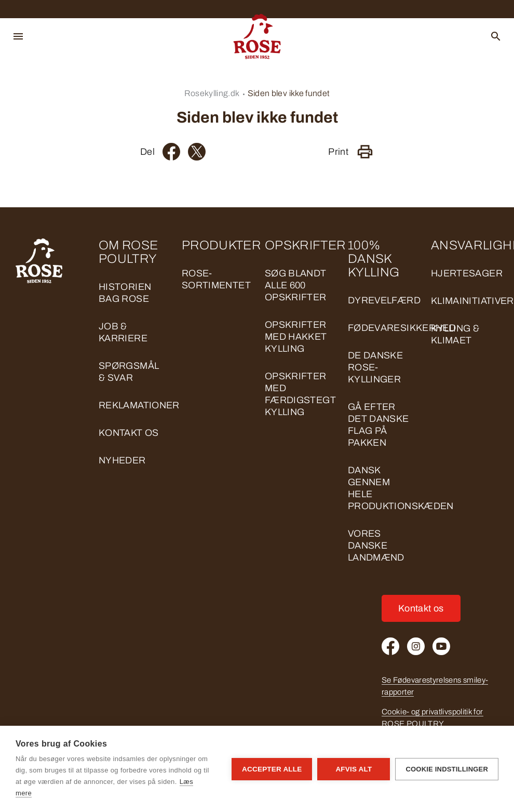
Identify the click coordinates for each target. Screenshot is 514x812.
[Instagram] (416, 646)
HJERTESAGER (467, 273)
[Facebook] (171, 152)
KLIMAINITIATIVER (472, 301)
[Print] (365, 152)
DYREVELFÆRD (384, 300)
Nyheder (122, 460)
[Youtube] (441, 646)
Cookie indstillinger (447, 769)
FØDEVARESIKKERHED (402, 328)
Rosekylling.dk (212, 93)
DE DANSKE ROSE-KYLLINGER (375, 367)
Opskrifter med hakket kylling (296, 337)
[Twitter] (197, 152)
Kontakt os (129, 433)
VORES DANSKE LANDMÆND (376, 545)
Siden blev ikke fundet (289, 93)
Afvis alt (354, 769)
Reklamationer (139, 405)
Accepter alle (272, 769)
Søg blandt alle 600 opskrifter (296, 285)
